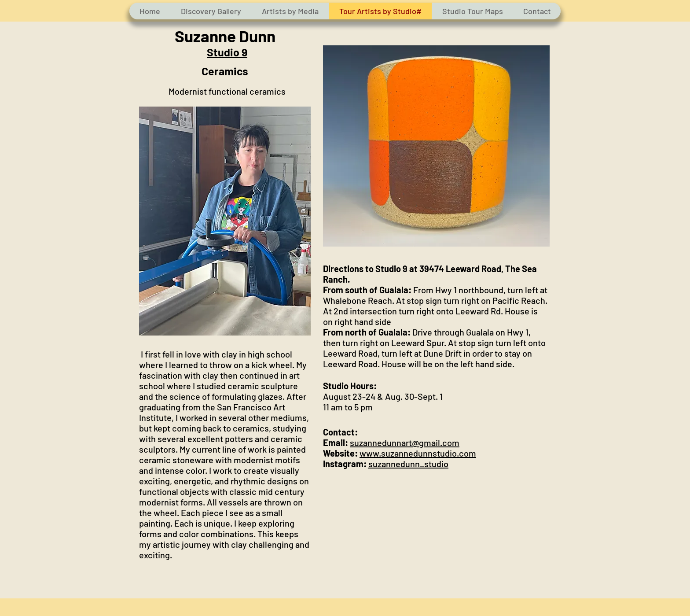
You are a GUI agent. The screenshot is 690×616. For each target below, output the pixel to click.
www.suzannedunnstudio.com (418, 453)
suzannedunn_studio (408, 464)
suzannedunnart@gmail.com (405, 443)
